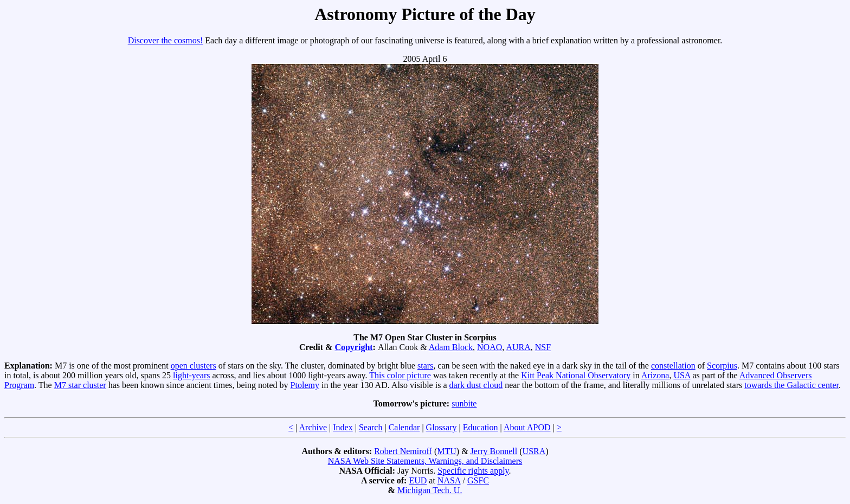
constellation (673, 366)
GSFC (478, 480)
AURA (518, 347)
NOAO (490, 347)
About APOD (527, 427)
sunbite (464, 403)
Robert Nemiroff (403, 451)
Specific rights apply (473, 471)
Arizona (655, 375)
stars (425, 366)
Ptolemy (305, 385)
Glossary (442, 427)
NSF (543, 347)
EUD (418, 480)
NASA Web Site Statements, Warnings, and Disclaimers (425, 461)
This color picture (400, 375)
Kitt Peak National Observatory (576, 375)
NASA (449, 480)
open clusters (194, 366)
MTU (447, 451)
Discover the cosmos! (166, 40)
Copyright (353, 347)
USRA (534, 451)
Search (371, 427)
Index (343, 427)
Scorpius (722, 366)
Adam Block (451, 347)
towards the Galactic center (791, 385)
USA (682, 375)
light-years (191, 375)
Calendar (404, 427)
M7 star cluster (80, 385)
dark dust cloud (476, 385)
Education (481, 427)
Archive (313, 427)
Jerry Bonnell (494, 451)
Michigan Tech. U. (430, 490)
